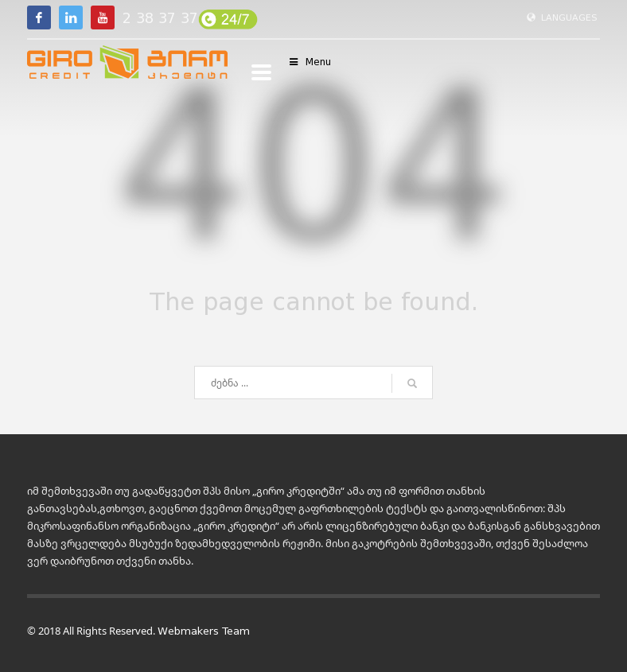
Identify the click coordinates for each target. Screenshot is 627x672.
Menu (309, 62)
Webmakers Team (204, 631)
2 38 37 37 (160, 18)
